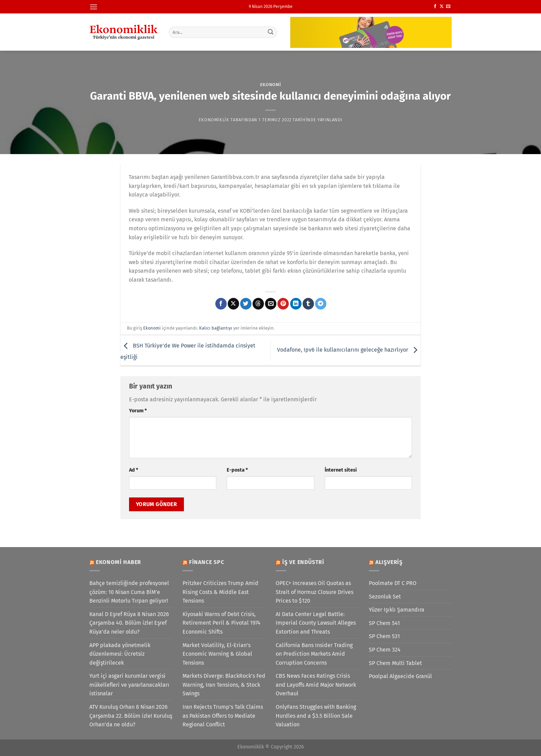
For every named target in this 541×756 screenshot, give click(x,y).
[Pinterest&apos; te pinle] (283, 304)
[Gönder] (271, 32)
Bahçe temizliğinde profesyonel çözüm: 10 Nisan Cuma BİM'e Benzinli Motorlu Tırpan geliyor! (129, 592)
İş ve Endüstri (303, 562)
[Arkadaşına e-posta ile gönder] (271, 304)
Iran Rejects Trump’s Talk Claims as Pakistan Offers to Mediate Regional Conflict (223, 716)
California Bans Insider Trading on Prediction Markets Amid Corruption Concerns (314, 654)
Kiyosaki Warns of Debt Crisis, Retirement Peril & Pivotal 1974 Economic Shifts (222, 623)
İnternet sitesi (341, 470)
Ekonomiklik (214, 120)
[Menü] (94, 7)
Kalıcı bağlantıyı (216, 328)
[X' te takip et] (442, 7)
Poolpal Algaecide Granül (400, 676)
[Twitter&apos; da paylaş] (246, 304)
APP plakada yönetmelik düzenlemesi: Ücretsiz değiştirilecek (120, 654)
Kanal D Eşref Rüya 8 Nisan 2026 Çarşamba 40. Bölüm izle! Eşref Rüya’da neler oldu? (129, 623)
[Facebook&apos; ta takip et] (435, 7)
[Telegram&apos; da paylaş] (321, 304)
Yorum (138, 411)
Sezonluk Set (385, 597)
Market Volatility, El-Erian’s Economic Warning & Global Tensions (217, 654)
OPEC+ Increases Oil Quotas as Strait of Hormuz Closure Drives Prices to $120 (314, 592)
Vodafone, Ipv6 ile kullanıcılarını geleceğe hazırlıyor (349, 350)
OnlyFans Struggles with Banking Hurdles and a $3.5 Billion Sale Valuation (316, 716)
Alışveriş (389, 562)
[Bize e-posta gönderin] (448, 7)
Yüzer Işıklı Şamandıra (397, 610)
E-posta (237, 470)
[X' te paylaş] (233, 304)
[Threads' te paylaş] (258, 304)
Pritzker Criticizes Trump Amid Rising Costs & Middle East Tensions (220, 592)
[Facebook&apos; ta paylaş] (221, 304)
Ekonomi (271, 85)
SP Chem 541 (384, 623)
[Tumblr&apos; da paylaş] (308, 304)
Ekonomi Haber (119, 562)
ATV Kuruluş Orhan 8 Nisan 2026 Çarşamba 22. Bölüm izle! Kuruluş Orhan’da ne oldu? (131, 716)
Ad (134, 470)
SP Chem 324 (385, 650)
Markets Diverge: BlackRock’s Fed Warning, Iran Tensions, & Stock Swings (224, 685)
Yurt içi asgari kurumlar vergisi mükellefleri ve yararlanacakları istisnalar (129, 685)
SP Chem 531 (384, 636)
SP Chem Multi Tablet (395, 663)
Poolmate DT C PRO (393, 583)
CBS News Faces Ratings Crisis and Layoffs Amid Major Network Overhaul (316, 685)
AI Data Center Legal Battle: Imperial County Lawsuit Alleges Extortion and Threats (316, 623)
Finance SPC (207, 562)
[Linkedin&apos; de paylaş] (296, 304)
